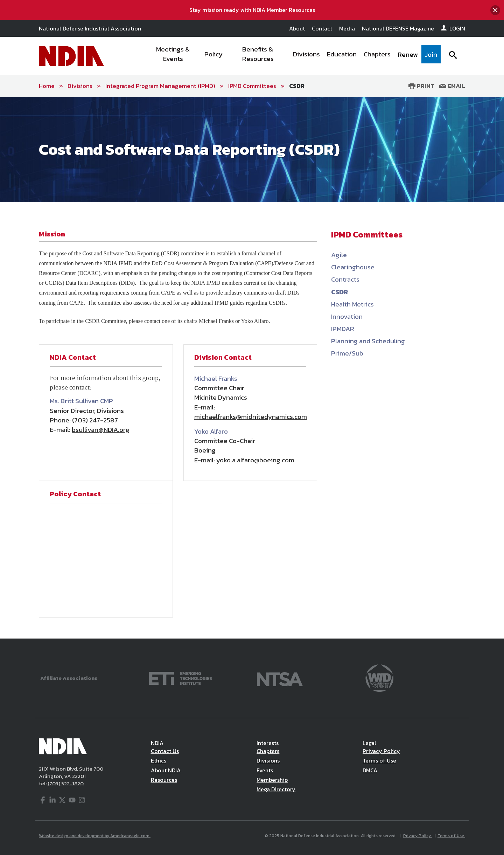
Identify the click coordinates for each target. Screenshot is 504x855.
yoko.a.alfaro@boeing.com (255, 460)
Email (452, 86)
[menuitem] (173, 56)
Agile (339, 255)
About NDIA (166, 770)
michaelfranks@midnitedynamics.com (251, 417)
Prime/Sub (347, 353)
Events (265, 770)
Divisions (80, 86)
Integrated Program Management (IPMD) (160, 86)
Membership (272, 780)
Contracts (345, 279)
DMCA (370, 770)
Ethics (159, 760)
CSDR (297, 86)
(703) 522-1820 (65, 783)
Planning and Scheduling (368, 341)
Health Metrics (352, 304)
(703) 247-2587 (95, 420)
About (297, 28)
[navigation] (293, 56)
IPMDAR (343, 329)
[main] (252, 368)
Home (47, 86)
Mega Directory (276, 789)
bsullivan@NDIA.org (101, 430)
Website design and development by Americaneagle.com (95, 836)
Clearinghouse (353, 267)
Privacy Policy (381, 751)
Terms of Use (379, 760)
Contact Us (165, 751)
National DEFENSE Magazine (398, 28)
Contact (322, 28)
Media (347, 28)
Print (421, 86)
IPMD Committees (252, 86)
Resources (164, 780)
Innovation (347, 316)
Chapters (268, 751)
